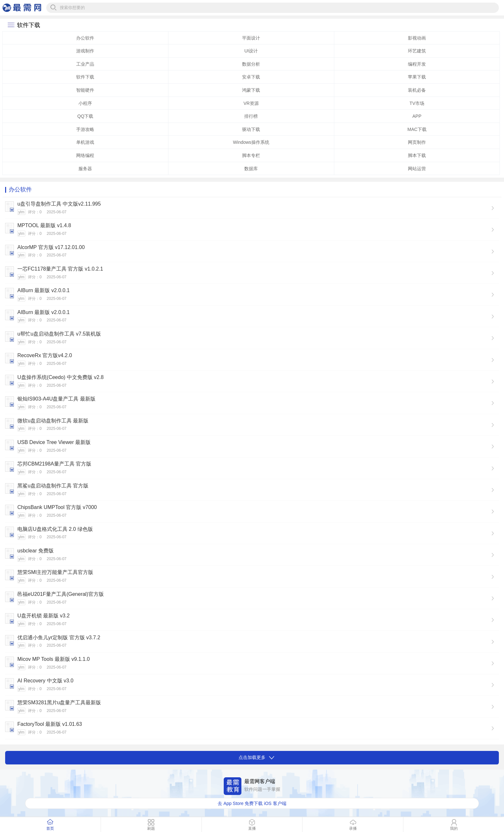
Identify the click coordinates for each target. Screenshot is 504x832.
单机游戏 (85, 142)
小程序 (85, 103)
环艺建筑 (417, 51)
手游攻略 (85, 129)
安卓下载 (251, 77)
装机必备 (417, 90)
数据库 (251, 169)
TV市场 (417, 103)
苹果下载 (417, 77)
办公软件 (85, 38)
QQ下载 (85, 116)
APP (417, 116)
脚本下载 (417, 155)
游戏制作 (85, 51)
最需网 (22, 8)
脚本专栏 (251, 155)
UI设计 (251, 51)
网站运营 (417, 169)
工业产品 (85, 64)
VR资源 (251, 103)
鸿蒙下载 (251, 90)
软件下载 (85, 77)
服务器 (85, 169)
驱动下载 (251, 129)
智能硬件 (85, 90)
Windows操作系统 (251, 142)
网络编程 (85, 155)
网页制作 (417, 142)
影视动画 (417, 38)
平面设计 (251, 38)
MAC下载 (417, 129)
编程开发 (417, 64)
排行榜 (251, 116)
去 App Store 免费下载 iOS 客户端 (252, 803)
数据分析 (251, 64)
